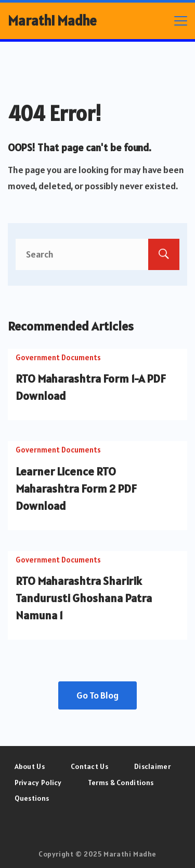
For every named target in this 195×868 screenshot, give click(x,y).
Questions (32, 798)
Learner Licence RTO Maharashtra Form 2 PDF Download (76, 488)
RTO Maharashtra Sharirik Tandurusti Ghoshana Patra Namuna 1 (84, 598)
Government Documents (58, 357)
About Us (30, 766)
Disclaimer (152, 766)
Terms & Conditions (121, 783)
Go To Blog (97, 695)
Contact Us (89, 766)
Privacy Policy (38, 783)
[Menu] (181, 21)
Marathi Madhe (52, 21)
